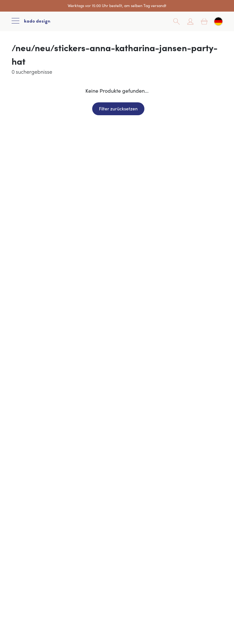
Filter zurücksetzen (118, 108)
